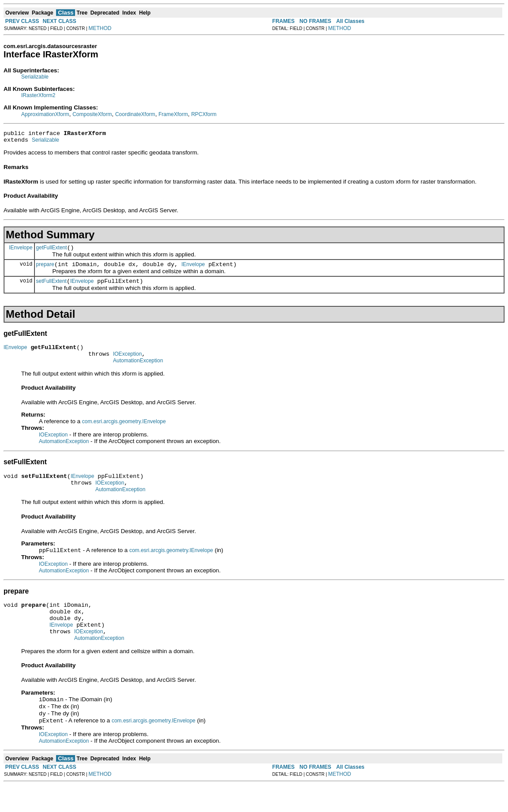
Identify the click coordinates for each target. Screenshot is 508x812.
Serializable (35, 77)
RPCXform (204, 114)
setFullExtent (51, 288)
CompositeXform (92, 114)
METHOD (100, 28)
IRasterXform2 (38, 95)
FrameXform (173, 114)
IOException (127, 363)
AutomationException (138, 371)
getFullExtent (52, 252)
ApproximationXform (45, 114)
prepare (45, 270)
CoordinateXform (135, 114)
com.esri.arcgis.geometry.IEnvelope (124, 432)
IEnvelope (21, 251)
